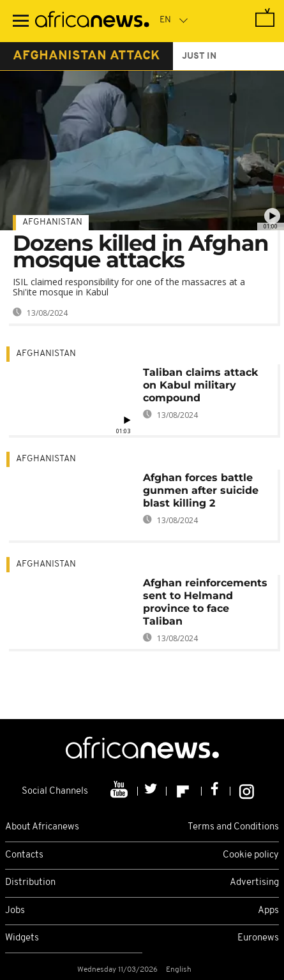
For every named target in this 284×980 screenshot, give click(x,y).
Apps (268, 911)
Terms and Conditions (233, 827)
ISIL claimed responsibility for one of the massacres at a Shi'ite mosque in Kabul (129, 287)
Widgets (22, 938)
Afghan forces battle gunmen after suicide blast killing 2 (201, 490)
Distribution (30, 883)
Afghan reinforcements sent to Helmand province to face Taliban (205, 602)
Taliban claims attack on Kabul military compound (200, 385)
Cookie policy (251, 855)
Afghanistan (52, 222)
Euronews (258, 938)
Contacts (24, 855)
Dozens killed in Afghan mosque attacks (141, 251)
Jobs (15, 911)
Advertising (254, 883)
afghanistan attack (86, 56)
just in (199, 56)
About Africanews (42, 827)
